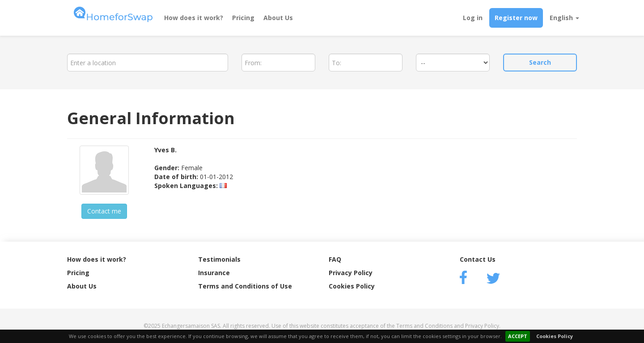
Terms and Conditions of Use (245, 286)
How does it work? (194, 18)
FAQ (335, 259)
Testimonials (219, 259)
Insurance (214, 273)
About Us (278, 18)
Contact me (104, 211)
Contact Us (478, 259)
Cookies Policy (555, 336)
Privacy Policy (351, 273)
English (564, 18)
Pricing (243, 18)
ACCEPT (518, 336)
